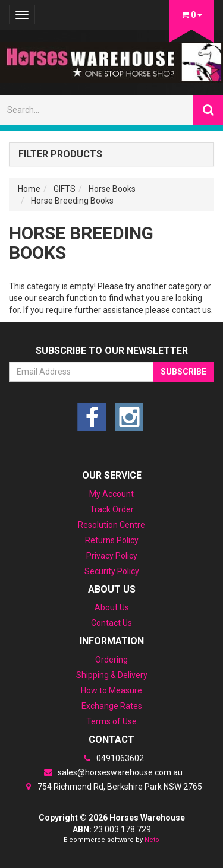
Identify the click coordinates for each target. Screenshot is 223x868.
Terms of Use (111, 721)
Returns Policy (112, 540)
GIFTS (65, 189)
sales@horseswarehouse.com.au (112, 772)
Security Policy (112, 571)
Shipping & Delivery (112, 675)
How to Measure (111, 690)
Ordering (111, 660)
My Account (111, 494)
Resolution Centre (111, 525)
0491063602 (112, 758)
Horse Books (112, 189)
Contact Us (111, 623)
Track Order (112, 509)
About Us (112, 607)
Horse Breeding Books (72, 201)
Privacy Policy (112, 556)
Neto (152, 840)
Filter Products (60, 154)
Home (29, 189)
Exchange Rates (112, 706)
